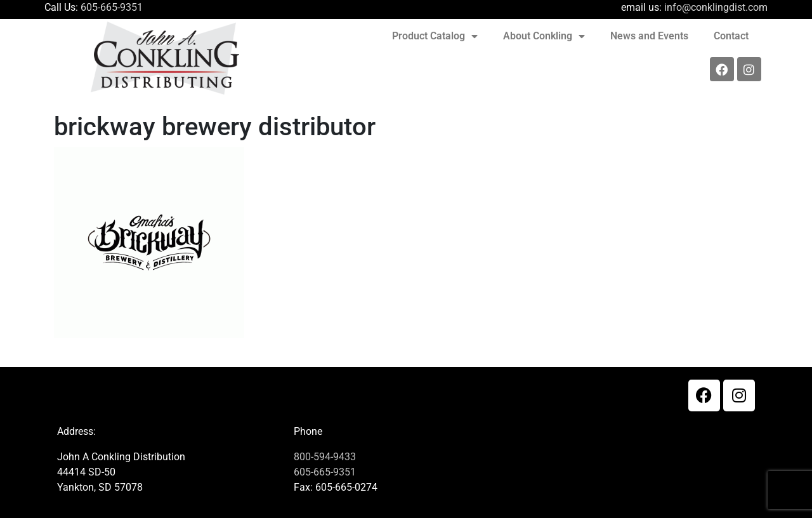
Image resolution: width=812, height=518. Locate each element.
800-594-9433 (325, 457)
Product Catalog (435, 36)
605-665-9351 (112, 7)
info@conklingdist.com (716, 7)
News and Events (649, 36)
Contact (731, 36)
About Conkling (544, 36)
